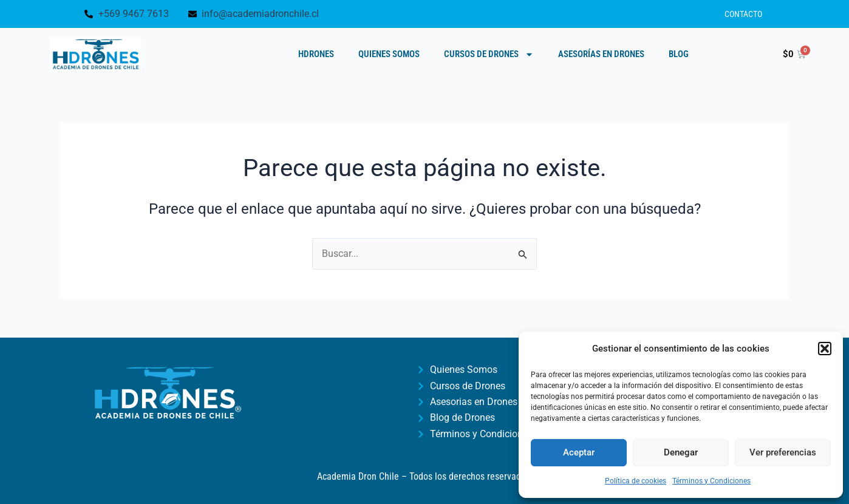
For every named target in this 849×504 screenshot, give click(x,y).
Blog (679, 54)
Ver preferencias (783, 452)
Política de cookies (636, 481)
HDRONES (316, 54)
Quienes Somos (389, 54)
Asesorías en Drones (601, 54)
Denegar (681, 452)
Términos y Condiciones (711, 481)
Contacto (743, 14)
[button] (825, 349)
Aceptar (579, 452)
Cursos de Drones (489, 54)
